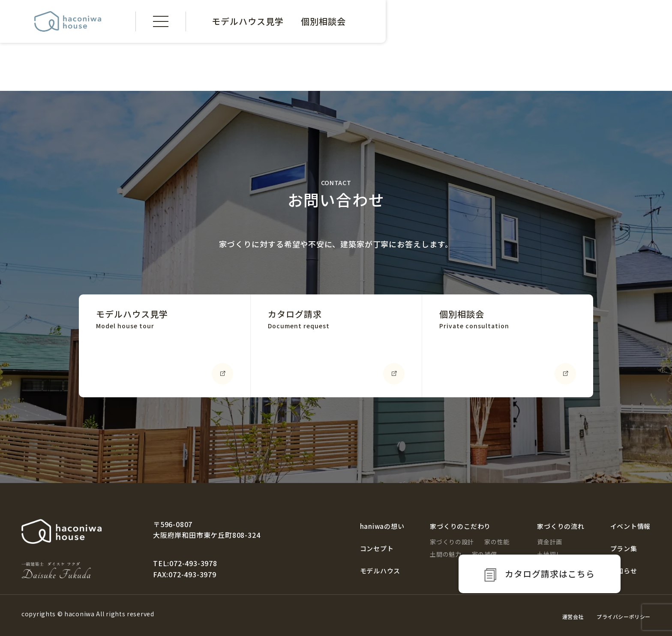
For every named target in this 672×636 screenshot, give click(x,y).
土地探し (550, 554)
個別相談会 (323, 21)
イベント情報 (631, 526)
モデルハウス (380, 571)
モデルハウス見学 (248, 21)
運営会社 (573, 616)
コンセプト (377, 548)
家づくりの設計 (452, 542)
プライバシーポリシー (624, 616)
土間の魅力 (446, 554)
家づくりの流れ (561, 526)
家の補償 (484, 554)
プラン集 (624, 548)
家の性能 (497, 542)
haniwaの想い (382, 526)
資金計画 (550, 542)
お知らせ (624, 571)
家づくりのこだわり (460, 526)
